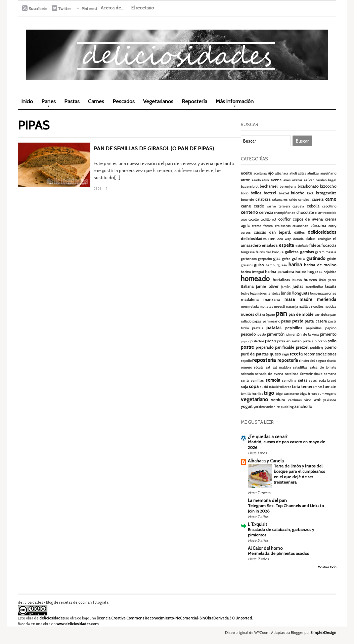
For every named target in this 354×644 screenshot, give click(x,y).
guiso (259, 265)
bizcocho (328, 186)
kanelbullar (314, 287)
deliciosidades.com (258, 239)
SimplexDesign (323, 633)
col (274, 219)
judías (298, 287)
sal (268, 367)
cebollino (329, 206)
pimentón (276, 334)
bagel (332, 180)
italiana (247, 287)
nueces (247, 314)
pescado (248, 334)
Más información (233, 104)
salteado (247, 374)
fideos (315, 245)
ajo (271, 173)
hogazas (315, 272)
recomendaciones (320, 354)
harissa (301, 272)
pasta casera (316, 321)
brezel (284, 193)
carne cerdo (253, 206)
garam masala (326, 252)
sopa (254, 386)
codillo (265, 219)
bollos (256, 193)
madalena (250, 300)
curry (332, 226)
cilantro (321, 213)
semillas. (257, 381)
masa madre (298, 299)
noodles (317, 307)
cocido (332, 213)
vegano (331, 394)
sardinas (292, 374)
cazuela (298, 206)
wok (317, 400)
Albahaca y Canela (266, 461)
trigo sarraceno (287, 394)
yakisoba (330, 400)
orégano (269, 315)
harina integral (252, 272)
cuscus (260, 232)
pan (281, 313)
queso (275, 354)
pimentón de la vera (303, 334)
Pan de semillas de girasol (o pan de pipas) (154, 148)
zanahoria (303, 407)
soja (244, 387)
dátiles (299, 233)
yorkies (259, 407)
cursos (246, 233)
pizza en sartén (289, 341)
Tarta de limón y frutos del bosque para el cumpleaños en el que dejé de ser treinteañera (299, 474)
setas (302, 380)
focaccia (329, 245)
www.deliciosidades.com (78, 624)
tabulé (274, 387)
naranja (292, 307)
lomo (314, 293)
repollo (246, 361)
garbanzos (249, 259)
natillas (304, 307)
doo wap (284, 239)
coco (244, 219)
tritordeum (316, 394)
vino (308, 400)
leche (245, 293)
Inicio (27, 101)
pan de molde (301, 314)
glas (277, 259)
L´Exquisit (257, 524)
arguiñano (328, 173)
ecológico (324, 239)
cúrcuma (318, 226)
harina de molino (320, 265)
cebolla (313, 206)
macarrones (327, 293)
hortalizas (281, 280)
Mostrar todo (327, 567)
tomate (330, 387)
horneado (255, 279)
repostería (288, 360)
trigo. (303, 394)
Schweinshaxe (311, 374)
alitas (302, 173)
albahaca (282, 173)
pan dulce (322, 315)
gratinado (316, 258)
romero (246, 367)
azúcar (309, 180)
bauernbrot (250, 186)
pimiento (328, 334)
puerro (330, 347)
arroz (245, 180)
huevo (297, 280)
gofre (286, 259)
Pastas (72, 101)
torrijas (258, 394)
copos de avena (308, 219)
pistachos (257, 341)
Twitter (64, 9)
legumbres (258, 293)
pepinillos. (314, 328)
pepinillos (294, 328)
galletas (291, 252)
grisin (332, 259)
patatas (274, 328)
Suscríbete (38, 9)
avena (276, 180)
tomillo (246, 394)
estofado (302, 246)
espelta (286, 245)
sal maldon (282, 367)
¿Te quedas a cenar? (268, 437)
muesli (279, 307)
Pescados (124, 101)
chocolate (305, 213)
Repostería (194, 101)
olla (258, 314)
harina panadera (279, 272)
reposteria (264, 360)
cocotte (254, 219)
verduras (295, 400)
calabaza (263, 199)
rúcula (259, 367)
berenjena (288, 186)
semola (273, 380)
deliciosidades (322, 232)
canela (318, 199)
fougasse (248, 252)
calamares (280, 200)
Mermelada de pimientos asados (278, 553)
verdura (278, 400)
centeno (249, 212)
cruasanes (300, 226)
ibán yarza (328, 280)
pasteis (257, 328)
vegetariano (254, 399)
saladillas (300, 367)
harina (295, 264)
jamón (286, 287)
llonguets (301, 293)
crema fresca (262, 226)
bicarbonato (308, 186)
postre (247, 347)
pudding (317, 348)
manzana (272, 300)
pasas (286, 321)
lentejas (274, 293)
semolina (289, 381)
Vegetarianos (158, 101)
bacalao (321, 180)
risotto (331, 361)
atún (265, 180)
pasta (298, 321)
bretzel (270, 193)
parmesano (271, 321)
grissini (247, 265)
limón (286, 293)
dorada (298, 239)
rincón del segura (313, 361)
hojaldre (330, 272)
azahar (297, 180)
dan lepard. (280, 232)
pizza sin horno (315, 341)
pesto (261, 334)
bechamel (269, 186)
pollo (332, 341)
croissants (283, 226)
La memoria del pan (267, 500)
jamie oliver (267, 287)
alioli (293, 173)
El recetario (143, 8)
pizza (270, 341)
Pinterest (90, 9)
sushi (264, 387)
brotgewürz (326, 193)
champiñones (285, 213)
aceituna (260, 173)
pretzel (302, 347)
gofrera (298, 259)
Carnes (96, 101)
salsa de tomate (323, 367)
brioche (298, 193)
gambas (307, 252)
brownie (247, 200)
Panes (47, 104)
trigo (269, 393)
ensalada (270, 245)
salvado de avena (269, 374)
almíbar (313, 173)
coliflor (284, 219)
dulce (310, 239)
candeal (304, 200)
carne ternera (279, 206)
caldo (293, 200)
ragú (285, 354)
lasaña (331, 287)
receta (296, 354)
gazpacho (265, 259)
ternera (308, 387)
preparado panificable (275, 347)
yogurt (247, 407)
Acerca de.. (112, 8)
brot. (310, 193)
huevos (310, 280)
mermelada (250, 307)
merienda (327, 299)
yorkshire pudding (279, 407)
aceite (246, 173)
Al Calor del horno (265, 548)
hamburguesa (276, 265)
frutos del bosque (270, 252)
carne (331, 199)
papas (257, 321)
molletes (266, 307)
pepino (331, 328)
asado (256, 180)
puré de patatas (255, 354)
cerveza (266, 213)
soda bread (327, 381)
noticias (330, 307)
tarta (296, 387)
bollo (245, 193)
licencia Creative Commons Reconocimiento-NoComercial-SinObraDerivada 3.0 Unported (174, 618)
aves (287, 180)
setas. (313, 381)
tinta (319, 387)
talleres (285, 387)
